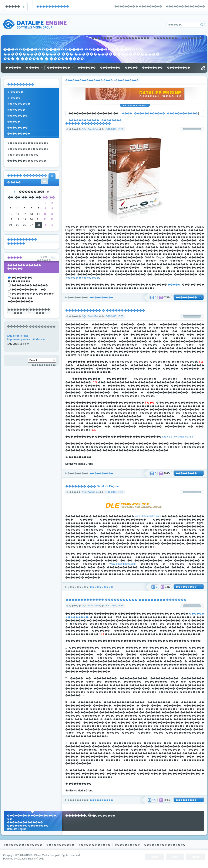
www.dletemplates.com (148, 516)
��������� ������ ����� (27, 162)
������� (102, 38)
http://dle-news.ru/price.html (178, 437)
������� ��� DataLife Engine (92, 486)
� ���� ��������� (52, 176)
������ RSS (203, 68)
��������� (19, 104)
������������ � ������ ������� (105, 310)
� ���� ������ (45, 181)
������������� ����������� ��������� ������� (126, 600)
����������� (53, 6)
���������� (101, 297)
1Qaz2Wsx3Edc (90, 129)
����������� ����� (28, 149)
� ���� (14, 98)
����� (174, 285)
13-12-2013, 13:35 (114, 492)
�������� (166, 38)
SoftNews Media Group (44, 855)
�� (92, 815)
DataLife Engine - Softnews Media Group (35, 24)
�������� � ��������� (138, 6)
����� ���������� (88, 123)
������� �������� (185, 6)
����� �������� (82, 278)
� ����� (15, 92)
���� (127, 113)
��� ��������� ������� (23, 156)
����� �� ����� (94, 845)
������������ (150, 113)
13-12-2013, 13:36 (114, 129)
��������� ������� (28, 143)
